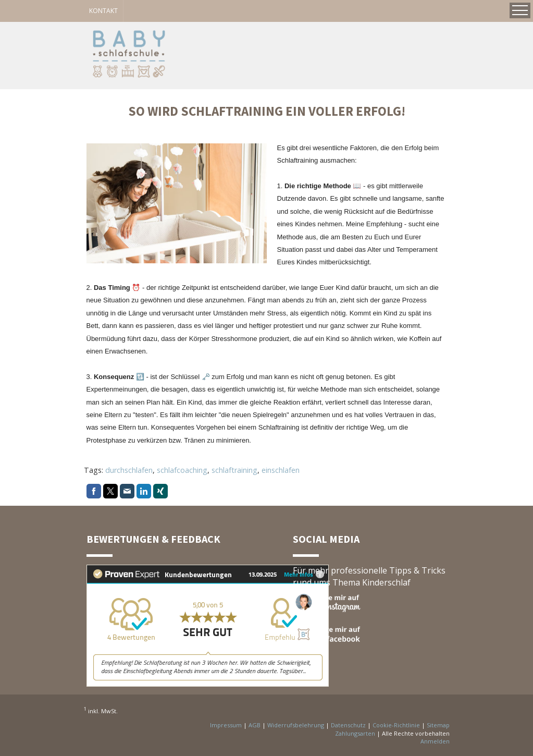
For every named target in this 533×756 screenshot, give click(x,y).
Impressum (226, 725)
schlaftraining (234, 470)
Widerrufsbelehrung (296, 725)
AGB (255, 725)
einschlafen (281, 470)
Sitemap (438, 725)
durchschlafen (129, 470)
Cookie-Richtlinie (396, 725)
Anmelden (435, 741)
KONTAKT (103, 11)
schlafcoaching (182, 470)
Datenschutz (348, 725)
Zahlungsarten (355, 733)
